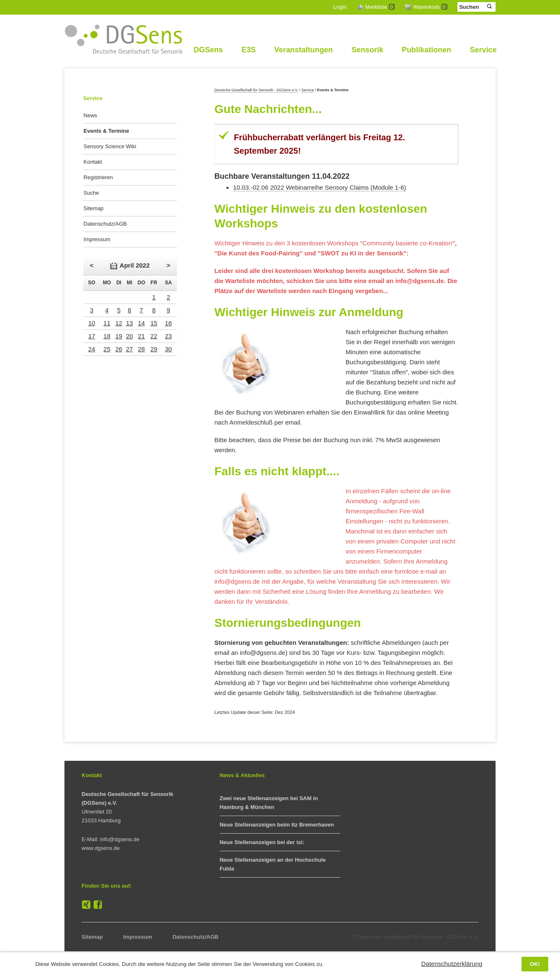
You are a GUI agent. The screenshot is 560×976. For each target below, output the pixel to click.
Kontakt (93, 162)
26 (119, 349)
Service (483, 50)
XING (86, 905)
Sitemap (94, 208)
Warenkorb (430, 7)
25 (107, 349)
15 (154, 323)
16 (168, 323)
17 (92, 336)
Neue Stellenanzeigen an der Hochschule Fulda (273, 864)
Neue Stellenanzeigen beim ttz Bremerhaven (277, 825)
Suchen (489, 7)
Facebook (98, 905)
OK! (535, 964)
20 (130, 336)
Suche (91, 193)
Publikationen (426, 50)
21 (141, 336)
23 (168, 336)
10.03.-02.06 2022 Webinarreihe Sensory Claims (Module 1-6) (320, 187)
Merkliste (380, 7)
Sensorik (367, 50)
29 (154, 349)
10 (92, 323)
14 (141, 323)
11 (107, 323)
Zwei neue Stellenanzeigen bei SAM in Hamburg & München (269, 803)
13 (130, 323)
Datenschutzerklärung (452, 964)
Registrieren (98, 177)
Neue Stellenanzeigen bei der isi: (262, 842)
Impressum (97, 239)
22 (154, 336)
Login (340, 7)
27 (130, 349)
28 (141, 349)
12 (119, 323)
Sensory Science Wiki (110, 146)
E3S (249, 50)
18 (107, 336)
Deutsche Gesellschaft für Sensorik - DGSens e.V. (256, 90)
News (91, 115)
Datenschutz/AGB (105, 224)
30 (168, 349)
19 (119, 336)
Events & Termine (107, 131)
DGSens (208, 50)
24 (92, 349)
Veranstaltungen (303, 50)
